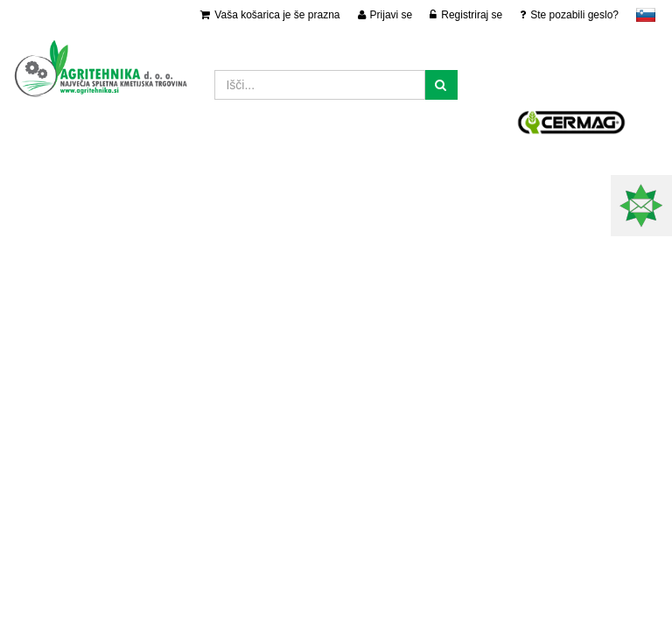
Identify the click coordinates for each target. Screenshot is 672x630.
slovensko (646, 15)
